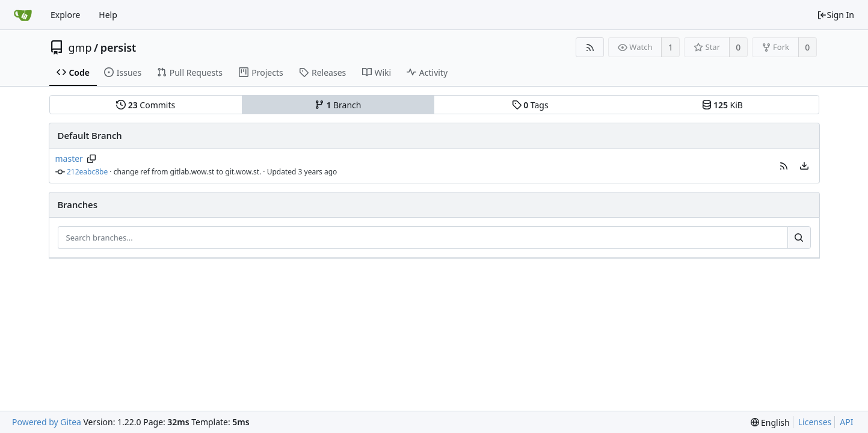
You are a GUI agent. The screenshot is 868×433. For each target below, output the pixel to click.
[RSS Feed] (590, 47)
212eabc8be (87, 172)
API (846, 422)
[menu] (804, 166)
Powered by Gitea (47, 422)
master (69, 158)
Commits (146, 105)
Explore (65, 15)
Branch (338, 105)
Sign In (836, 15)
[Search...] (799, 238)
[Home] (23, 15)
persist (119, 48)
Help (108, 15)
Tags (530, 105)
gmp (80, 48)
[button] (784, 166)
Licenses (815, 422)
